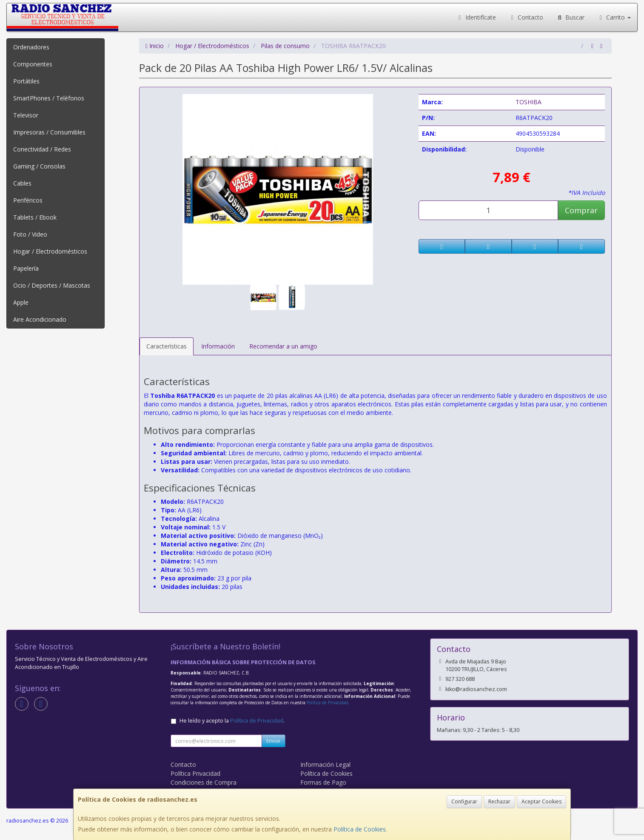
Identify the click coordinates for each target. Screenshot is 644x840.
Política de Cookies (360, 829)
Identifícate (476, 17)
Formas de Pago (323, 782)
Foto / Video (30, 234)
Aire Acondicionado (40, 319)
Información (218, 346)
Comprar (581, 210)
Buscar (570, 17)
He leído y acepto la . (232, 721)
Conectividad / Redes (42, 149)
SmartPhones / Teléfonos (49, 98)
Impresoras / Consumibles (49, 132)
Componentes (33, 64)
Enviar (274, 741)
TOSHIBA (529, 102)
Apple (21, 302)
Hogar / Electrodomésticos (50, 251)
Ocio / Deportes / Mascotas (52, 285)
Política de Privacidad (327, 703)
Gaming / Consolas (39, 166)
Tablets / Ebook (35, 217)
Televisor (26, 115)
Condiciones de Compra (204, 782)
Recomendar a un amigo (283, 346)
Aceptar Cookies (541, 801)
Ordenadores (31, 47)
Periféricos (28, 200)
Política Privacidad (195, 773)
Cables (22, 183)
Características (167, 346)
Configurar (464, 801)
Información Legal (325, 764)
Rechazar (499, 801)
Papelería (26, 268)
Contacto (526, 17)
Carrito (614, 17)
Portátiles (26, 81)
